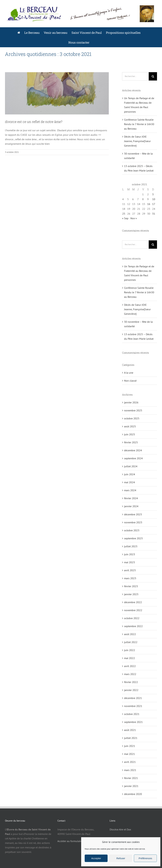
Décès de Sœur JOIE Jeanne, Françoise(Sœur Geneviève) (137, 141)
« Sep (125, 218)
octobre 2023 (132, 530)
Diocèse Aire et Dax (120, 829)
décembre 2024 (133, 450)
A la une (129, 373)
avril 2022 (130, 666)
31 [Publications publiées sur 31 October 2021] (154, 214)
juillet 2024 (131, 466)
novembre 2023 (133, 522)
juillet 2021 (131, 738)
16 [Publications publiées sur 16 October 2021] (149, 204)
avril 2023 (130, 570)
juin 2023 (130, 554)
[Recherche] (153, 76)
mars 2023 (130, 578)
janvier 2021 (131, 786)
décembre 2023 (133, 514)
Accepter (96, 858)
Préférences (145, 858)
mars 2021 (130, 770)
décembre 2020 (133, 794)
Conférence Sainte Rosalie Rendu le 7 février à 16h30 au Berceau (139, 124)
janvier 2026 (131, 402)
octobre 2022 (132, 618)
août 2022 (130, 634)
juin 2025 (130, 434)
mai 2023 (129, 562)
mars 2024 (130, 490)
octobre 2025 (132, 418)
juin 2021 (130, 746)
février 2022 (131, 682)
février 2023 (131, 586)
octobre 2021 (132, 714)
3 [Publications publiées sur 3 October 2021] (153, 194)
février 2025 (131, 442)
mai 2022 (129, 658)
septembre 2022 (133, 626)
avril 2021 (130, 762)
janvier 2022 (131, 690)
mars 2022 (130, 674)
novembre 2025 (133, 410)
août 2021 (130, 730)
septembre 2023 (133, 538)
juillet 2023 (131, 546)
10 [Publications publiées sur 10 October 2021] (154, 199)
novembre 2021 (133, 706)
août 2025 (130, 426)
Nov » (134, 218)
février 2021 (131, 778)
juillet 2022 (131, 642)
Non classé (130, 381)
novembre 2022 (133, 610)
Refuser (121, 858)
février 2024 (131, 498)
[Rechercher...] (135, 76)
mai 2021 (129, 754)
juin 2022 (130, 650)
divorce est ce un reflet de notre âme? (34, 122)
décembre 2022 (133, 602)
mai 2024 (129, 482)
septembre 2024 (133, 458)
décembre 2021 (133, 698)
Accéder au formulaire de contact (76, 841)
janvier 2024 (131, 506)
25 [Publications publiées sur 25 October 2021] (124, 214)
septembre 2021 (133, 722)
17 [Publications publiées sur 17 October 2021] (154, 204)
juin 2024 (130, 474)
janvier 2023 (131, 594)
